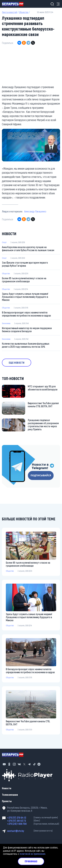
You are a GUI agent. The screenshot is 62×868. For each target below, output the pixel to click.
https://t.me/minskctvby (14, 447)
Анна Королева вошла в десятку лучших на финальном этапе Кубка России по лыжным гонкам (28, 249)
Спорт (4, 242)
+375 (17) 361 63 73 (34, 821)
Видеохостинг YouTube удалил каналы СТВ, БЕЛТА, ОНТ (43, 405)
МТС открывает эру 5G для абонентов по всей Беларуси (43, 388)
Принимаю (31, 861)
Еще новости (17, 363)
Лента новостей (9, 12)
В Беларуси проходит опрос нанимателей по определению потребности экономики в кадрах (26, 314)
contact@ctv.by (34, 831)
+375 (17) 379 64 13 (34, 818)
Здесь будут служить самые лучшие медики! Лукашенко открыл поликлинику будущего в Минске (25, 297)
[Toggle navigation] (57, 4)
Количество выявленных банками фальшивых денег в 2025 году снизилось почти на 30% (26, 345)
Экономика (6, 323)
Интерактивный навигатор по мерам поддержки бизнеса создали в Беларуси (27, 330)
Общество (24, 12)
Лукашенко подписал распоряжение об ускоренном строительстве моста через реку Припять (43, 425)
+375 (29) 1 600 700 (34, 824)
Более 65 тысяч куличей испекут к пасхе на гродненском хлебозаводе (24, 280)
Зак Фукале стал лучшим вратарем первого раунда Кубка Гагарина (25, 264)
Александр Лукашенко (35, 211)
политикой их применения (32, 854)
